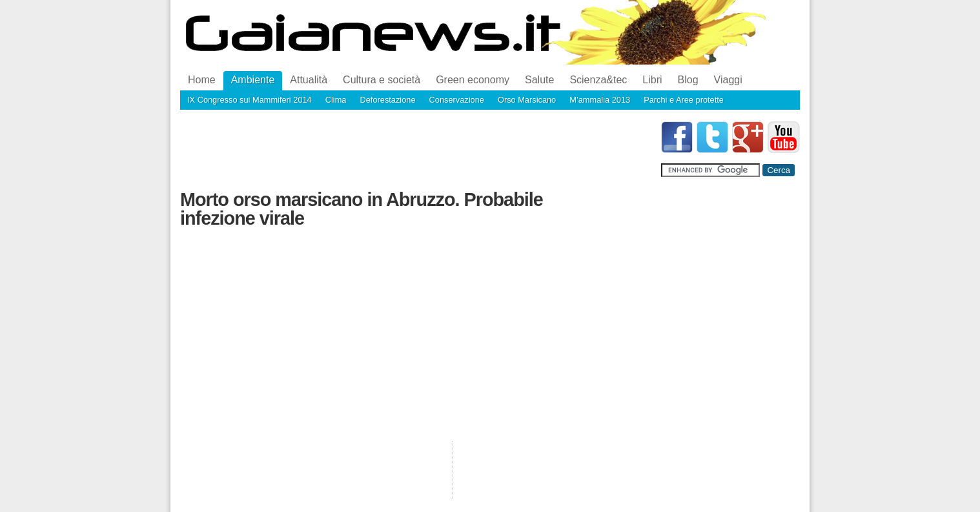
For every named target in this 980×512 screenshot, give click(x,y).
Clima (336, 100)
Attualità (309, 80)
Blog (688, 80)
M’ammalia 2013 (600, 100)
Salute (539, 80)
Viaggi (728, 80)
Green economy (473, 80)
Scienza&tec (598, 80)
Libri (652, 80)
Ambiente (253, 80)
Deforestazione (387, 100)
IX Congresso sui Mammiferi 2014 (250, 100)
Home (202, 80)
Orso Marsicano (527, 100)
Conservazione (457, 100)
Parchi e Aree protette (684, 100)
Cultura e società (382, 80)
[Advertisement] (415, 150)
